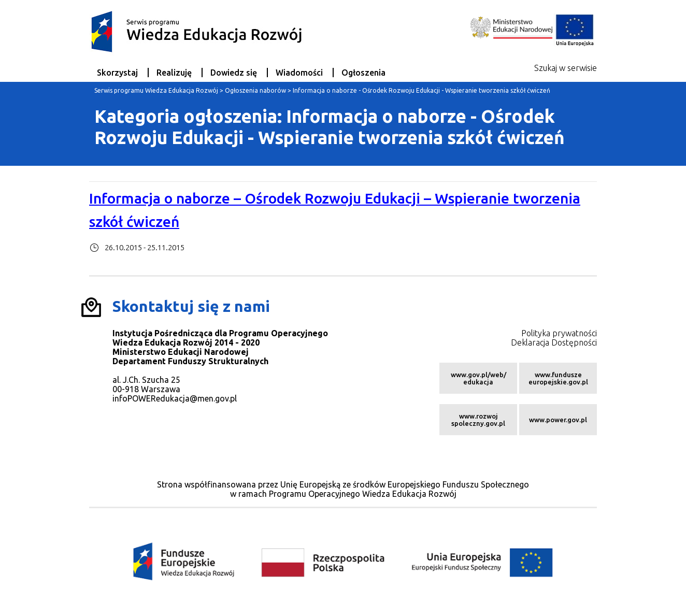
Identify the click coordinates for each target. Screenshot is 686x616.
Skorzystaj (117, 73)
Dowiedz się (234, 73)
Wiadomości (299, 73)
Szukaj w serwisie (566, 68)
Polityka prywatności (559, 333)
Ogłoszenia (363, 73)
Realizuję (174, 73)
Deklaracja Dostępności (554, 342)
